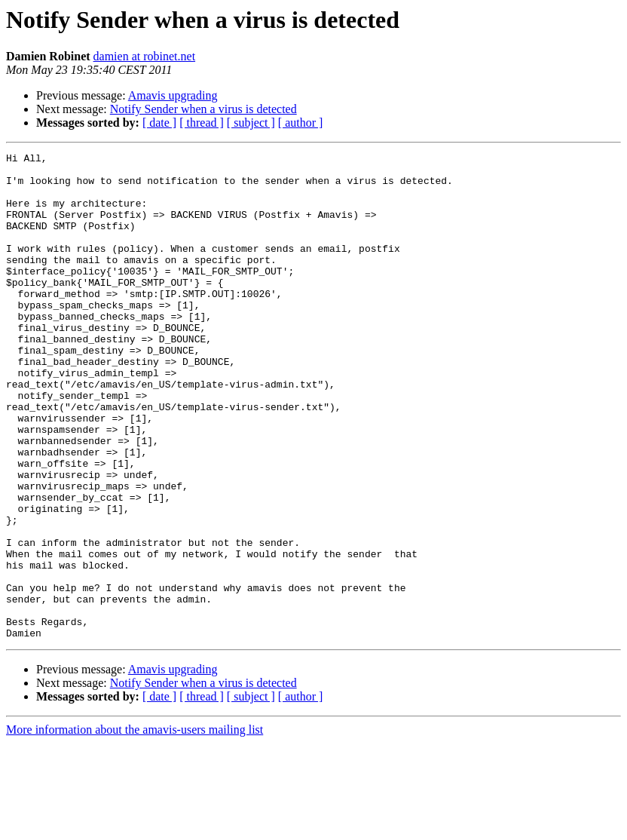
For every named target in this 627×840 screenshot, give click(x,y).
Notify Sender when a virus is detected (203, 109)
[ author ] (301, 123)
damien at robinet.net (145, 56)
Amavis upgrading (173, 95)
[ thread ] (202, 123)
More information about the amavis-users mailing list (135, 827)
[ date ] (159, 123)
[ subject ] (251, 123)
